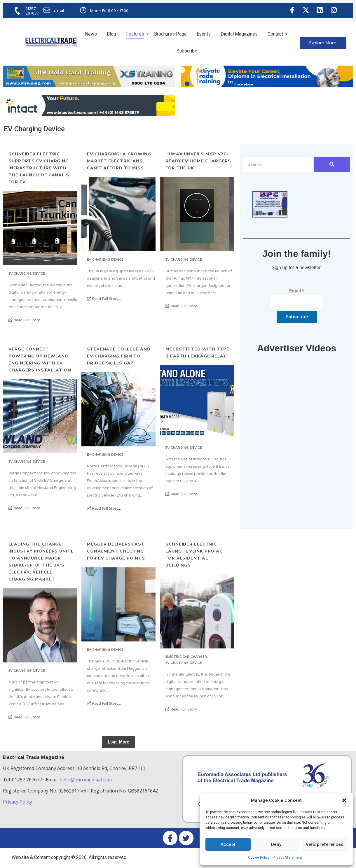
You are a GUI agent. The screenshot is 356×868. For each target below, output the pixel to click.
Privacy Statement (287, 858)
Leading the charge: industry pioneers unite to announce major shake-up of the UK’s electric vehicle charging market (41, 562)
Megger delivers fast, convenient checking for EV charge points (116, 551)
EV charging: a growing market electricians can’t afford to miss (119, 161)
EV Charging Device (27, 274)
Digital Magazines (239, 34)
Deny (276, 844)
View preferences (324, 844)
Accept (228, 844)
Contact (276, 34)
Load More (119, 742)
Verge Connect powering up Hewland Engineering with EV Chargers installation (40, 360)
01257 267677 (32, 11)
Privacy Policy (18, 802)
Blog (111, 34)
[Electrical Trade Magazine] (51, 42)
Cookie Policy (259, 858)
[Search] (278, 165)
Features (136, 34)
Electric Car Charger (187, 657)
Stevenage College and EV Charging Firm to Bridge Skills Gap (119, 356)
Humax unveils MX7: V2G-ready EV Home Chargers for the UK (198, 161)
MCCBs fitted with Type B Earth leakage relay (197, 353)
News (91, 34)
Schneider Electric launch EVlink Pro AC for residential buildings (194, 555)
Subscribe (187, 51)
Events (204, 34)
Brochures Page (170, 34)
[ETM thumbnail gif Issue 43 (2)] (270, 216)
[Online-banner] (89, 114)
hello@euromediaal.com (86, 780)
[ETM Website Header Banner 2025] (89, 85)
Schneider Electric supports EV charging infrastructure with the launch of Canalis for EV (39, 168)
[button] (344, 800)
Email (59, 10)
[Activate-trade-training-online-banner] (267, 85)
